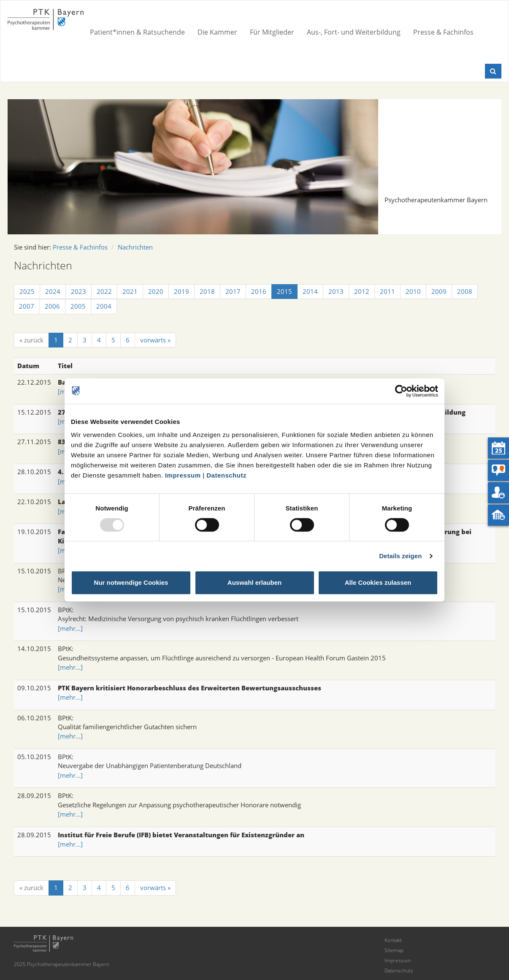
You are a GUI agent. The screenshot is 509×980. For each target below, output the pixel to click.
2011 (387, 291)
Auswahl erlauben (254, 582)
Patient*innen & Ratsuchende (137, 32)
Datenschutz (226, 475)
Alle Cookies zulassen (378, 582)
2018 (207, 291)
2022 (104, 291)
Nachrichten (135, 247)
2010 (413, 291)
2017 (233, 291)
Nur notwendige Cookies (131, 582)
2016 (259, 291)
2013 (336, 291)
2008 (465, 291)
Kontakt (393, 940)
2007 (27, 306)
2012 (362, 291)
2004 (104, 306)
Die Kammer (217, 32)
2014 (310, 291)
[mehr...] (70, 628)
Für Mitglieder (272, 32)
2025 (27, 291)
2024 (53, 291)
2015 (284, 291)
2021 (130, 291)
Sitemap (394, 950)
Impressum (183, 475)
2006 (52, 306)
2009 (439, 291)
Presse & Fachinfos (443, 32)
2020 (156, 291)
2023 (79, 291)
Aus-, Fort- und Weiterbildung (354, 32)
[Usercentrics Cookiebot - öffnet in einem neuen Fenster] (401, 391)
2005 (78, 306)
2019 (181, 291)
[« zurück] (31, 340)
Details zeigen (400, 556)
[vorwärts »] (155, 340)
